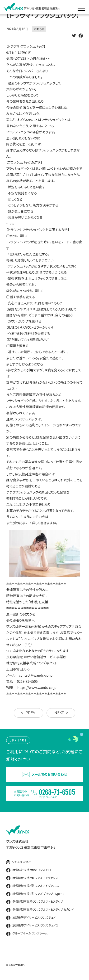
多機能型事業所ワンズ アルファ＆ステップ (35, 902)
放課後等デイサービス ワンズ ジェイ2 (32, 926)
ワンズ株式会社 (19, 862)
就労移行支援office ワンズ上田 (28, 870)
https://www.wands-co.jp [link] (37, 687)
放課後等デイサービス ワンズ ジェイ (31, 918)
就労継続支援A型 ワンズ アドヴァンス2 (33, 886)
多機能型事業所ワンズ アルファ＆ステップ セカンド (40, 910)
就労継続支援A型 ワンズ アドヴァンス (32, 878)
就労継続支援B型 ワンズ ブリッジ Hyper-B (35, 894)
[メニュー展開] (83, 7)
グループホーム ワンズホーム (27, 934)
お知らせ (39, 29)
